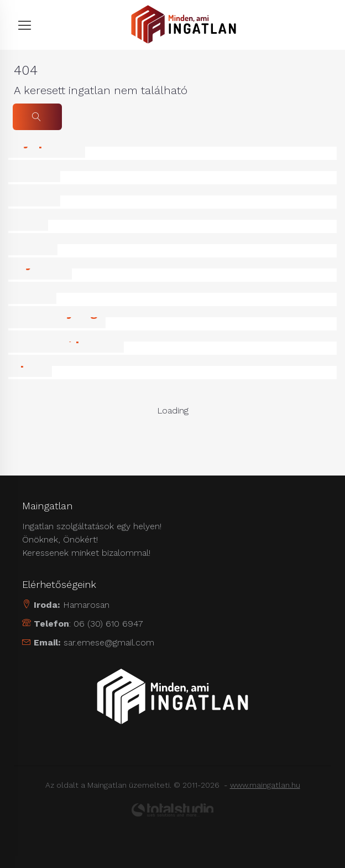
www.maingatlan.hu (265, 785)
